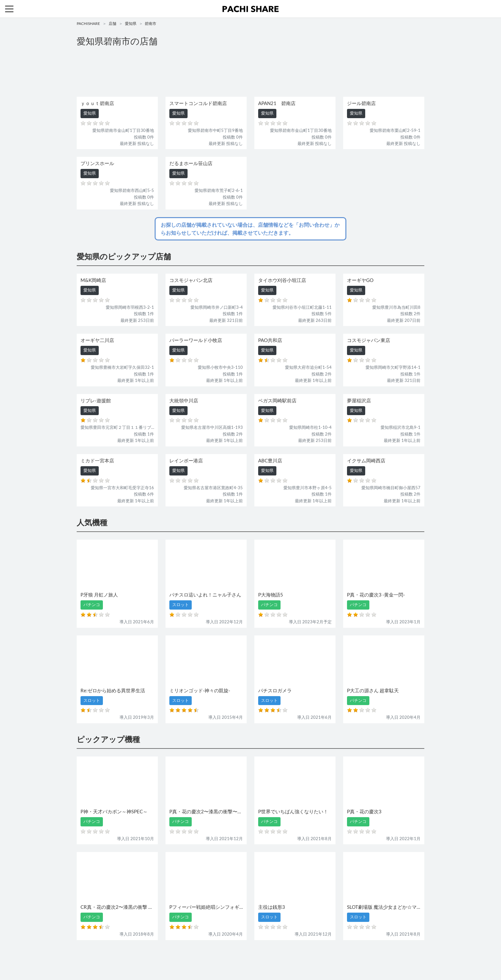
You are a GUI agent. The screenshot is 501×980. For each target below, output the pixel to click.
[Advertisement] (250, 72)
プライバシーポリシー (309, 957)
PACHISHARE (88, 23)
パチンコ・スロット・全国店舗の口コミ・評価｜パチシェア (250, 9)
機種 (177, 957)
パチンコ (207, 957)
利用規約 (277, 957)
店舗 (112, 23)
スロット (227, 957)
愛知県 (131, 23)
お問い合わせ (252, 957)
